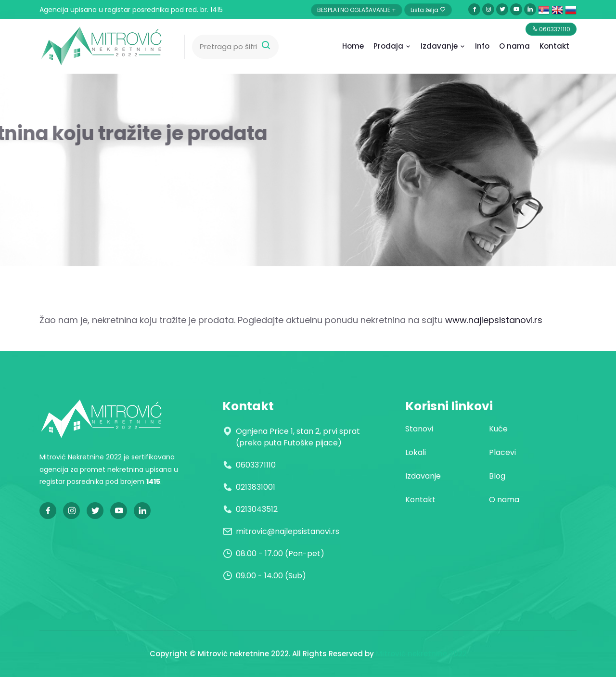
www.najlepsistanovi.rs (494, 320)
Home (353, 46)
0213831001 (256, 487)
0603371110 (256, 465)
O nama (504, 500)
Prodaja (392, 46)
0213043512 (257, 509)
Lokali (416, 452)
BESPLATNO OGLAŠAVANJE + (357, 10)
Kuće (498, 429)
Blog (497, 476)
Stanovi (419, 429)
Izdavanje (443, 46)
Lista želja (428, 10)
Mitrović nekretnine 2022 (421, 654)
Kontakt (554, 46)
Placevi (502, 452)
